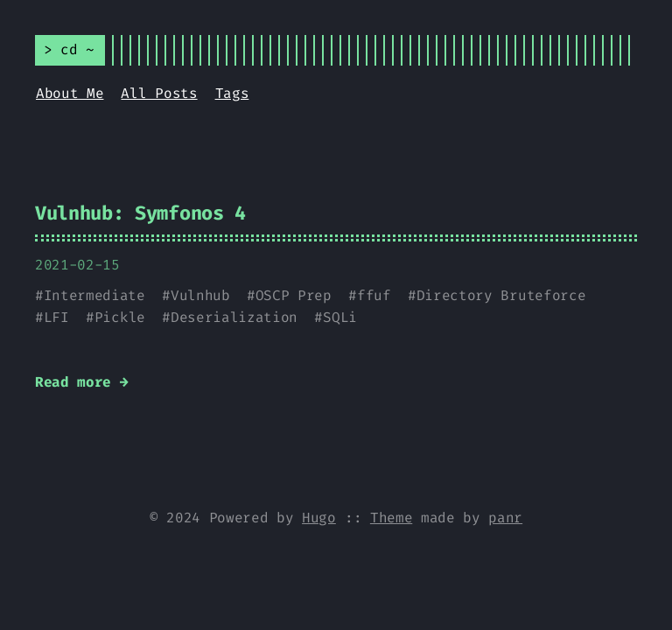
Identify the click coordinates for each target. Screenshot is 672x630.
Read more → (81, 382)
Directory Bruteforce (501, 295)
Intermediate (94, 295)
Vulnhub (200, 295)
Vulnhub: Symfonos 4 (140, 213)
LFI (56, 317)
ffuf (374, 295)
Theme (391, 518)
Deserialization (234, 317)
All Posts (159, 93)
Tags (232, 93)
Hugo (319, 518)
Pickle (120, 317)
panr (505, 518)
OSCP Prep (294, 295)
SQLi (340, 317)
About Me (70, 93)
